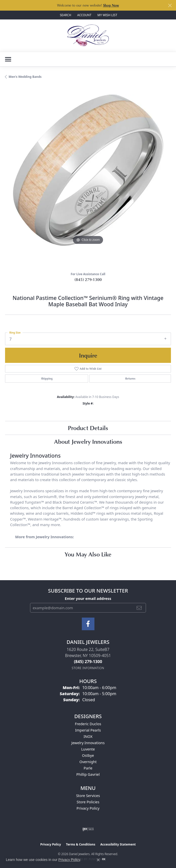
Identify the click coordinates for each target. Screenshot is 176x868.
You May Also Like (88, 554)
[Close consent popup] (98, 860)
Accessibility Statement (118, 844)
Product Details (88, 428)
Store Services (88, 796)
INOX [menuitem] (88, 736)
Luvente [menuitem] (88, 749)
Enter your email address (88, 598)
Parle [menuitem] (88, 768)
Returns (130, 378)
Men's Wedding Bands (25, 77)
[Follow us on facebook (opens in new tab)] (88, 624)
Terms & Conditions (81, 844)
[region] (88, 177)
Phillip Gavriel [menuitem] (88, 774)
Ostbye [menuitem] (88, 755)
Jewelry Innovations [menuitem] (88, 743)
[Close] (170, 5)
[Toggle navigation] (8, 59)
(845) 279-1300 (88, 279)
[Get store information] (88, 668)
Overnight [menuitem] (88, 762)
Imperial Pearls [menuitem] (88, 730)
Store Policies (88, 802)
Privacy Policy (88, 808)
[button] (65, 15)
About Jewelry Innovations (88, 441)
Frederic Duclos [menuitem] (88, 724)
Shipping (47, 378)
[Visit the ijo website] (88, 829)
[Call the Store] (88, 662)
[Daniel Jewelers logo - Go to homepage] (88, 36)
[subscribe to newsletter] (139, 608)
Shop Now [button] (111, 5)
